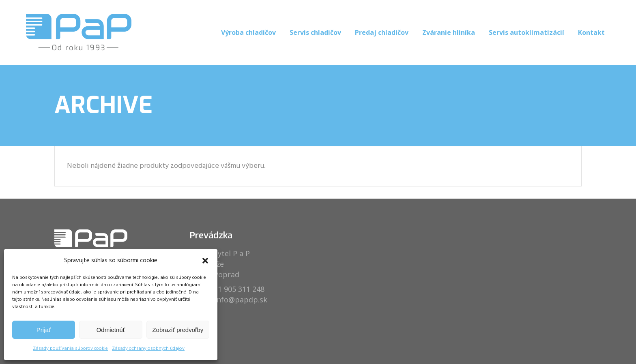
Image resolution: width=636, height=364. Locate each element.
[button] (205, 261)
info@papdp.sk (241, 300)
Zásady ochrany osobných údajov (148, 349)
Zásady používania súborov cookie (70, 349)
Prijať (44, 330)
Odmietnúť (111, 330)
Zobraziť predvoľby (178, 330)
